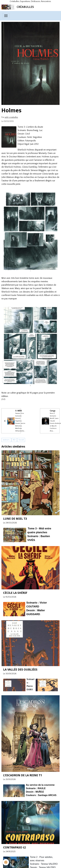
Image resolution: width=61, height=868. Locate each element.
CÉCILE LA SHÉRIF (15, 593)
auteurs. (6, 440)
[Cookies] (6, 862)
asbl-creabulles (11, 117)
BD (14, 440)
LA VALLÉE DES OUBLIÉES (20, 669)
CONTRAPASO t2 (14, 847)
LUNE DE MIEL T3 (15, 519)
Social (21, 440)
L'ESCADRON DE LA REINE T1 (23, 775)
